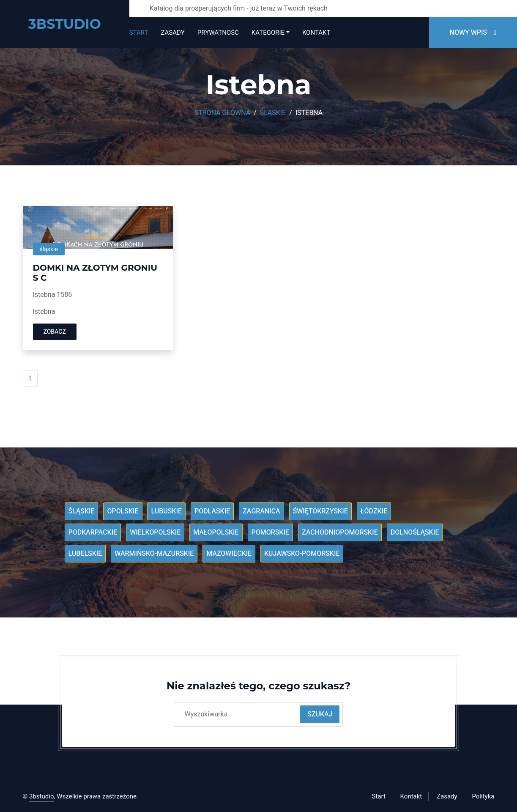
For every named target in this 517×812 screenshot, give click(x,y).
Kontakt (316, 33)
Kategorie (268, 33)
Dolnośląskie (415, 532)
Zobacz (55, 332)
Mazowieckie (229, 554)
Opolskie (123, 511)
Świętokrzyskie (320, 511)
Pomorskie (270, 532)
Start (139, 33)
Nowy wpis (473, 33)
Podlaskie (212, 511)
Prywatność (218, 33)
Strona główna (222, 113)
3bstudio (42, 796)
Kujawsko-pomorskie (302, 554)
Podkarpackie (93, 532)
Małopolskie (216, 532)
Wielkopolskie (155, 532)
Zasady (172, 33)
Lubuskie (166, 511)
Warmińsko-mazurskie (154, 554)
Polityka (483, 796)
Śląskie (273, 113)
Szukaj (320, 714)
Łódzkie (374, 511)
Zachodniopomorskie (340, 532)
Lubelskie (85, 554)
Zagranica (261, 511)
